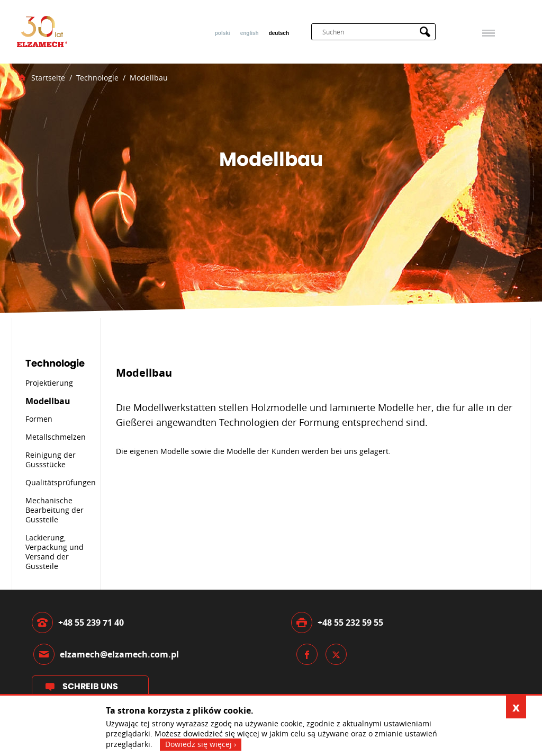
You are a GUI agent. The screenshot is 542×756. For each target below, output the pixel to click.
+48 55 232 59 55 (350, 622)
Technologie (97, 78)
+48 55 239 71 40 (91, 622)
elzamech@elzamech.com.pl (119, 654)
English (250, 33)
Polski (223, 33)
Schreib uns (90, 686)
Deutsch (279, 33)
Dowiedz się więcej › (201, 744)
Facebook (307, 654)
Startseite (48, 78)
